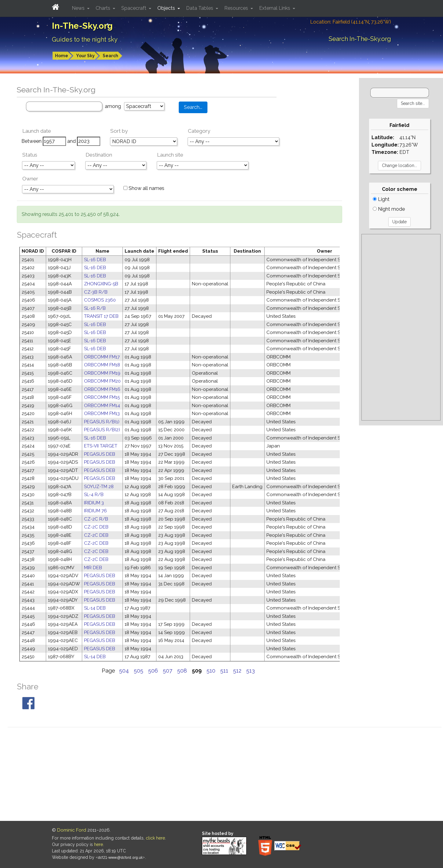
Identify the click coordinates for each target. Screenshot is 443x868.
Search (110, 56)
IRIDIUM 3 (94, 503)
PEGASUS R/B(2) (102, 430)
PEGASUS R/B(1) (102, 422)
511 (224, 671)
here (99, 844)
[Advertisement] (401, 327)
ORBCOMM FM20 (102, 381)
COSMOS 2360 (100, 300)
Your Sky (85, 56)
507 (168, 671)
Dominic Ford (72, 830)
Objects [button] (167, 8)
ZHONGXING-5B (101, 284)
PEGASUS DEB (100, 454)
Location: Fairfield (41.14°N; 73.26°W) (351, 22)
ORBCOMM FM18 (102, 365)
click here (155, 838)
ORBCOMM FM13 (102, 414)
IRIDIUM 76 (95, 511)
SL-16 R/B (95, 308)
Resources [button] (237, 8)
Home (62, 56)
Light (381, 199)
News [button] (79, 8)
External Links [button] (275, 8)
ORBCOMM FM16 (102, 389)
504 (124, 671)
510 (211, 671)
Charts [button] (104, 8)
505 (139, 671)
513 (251, 671)
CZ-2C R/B (96, 519)
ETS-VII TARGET (101, 446)
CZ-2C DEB (96, 527)
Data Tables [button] (200, 8)
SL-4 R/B (94, 495)
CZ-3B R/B (96, 292)
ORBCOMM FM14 (102, 406)
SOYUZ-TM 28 (99, 487)
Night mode (389, 209)
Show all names (144, 188)
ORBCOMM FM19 (102, 373)
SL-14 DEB (95, 608)
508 (182, 671)
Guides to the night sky (85, 39)
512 (237, 671)
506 (153, 671)
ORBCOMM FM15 (102, 397)
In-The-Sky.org (82, 26)
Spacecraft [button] (134, 8)
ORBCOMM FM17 (102, 357)
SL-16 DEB (95, 260)
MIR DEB (93, 568)
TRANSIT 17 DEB (101, 316)
